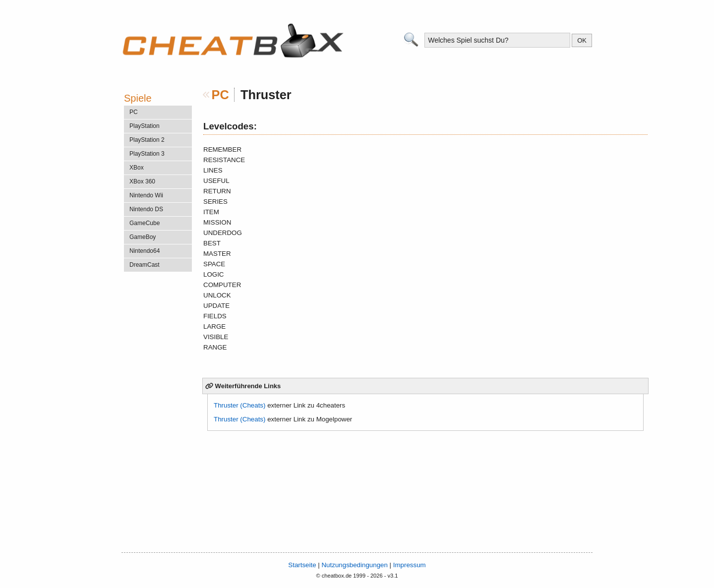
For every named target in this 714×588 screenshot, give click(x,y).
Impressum (410, 565)
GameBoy (143, 237)
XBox (137, 168)
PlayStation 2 (147, 140)
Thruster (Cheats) (239, 405)
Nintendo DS (146, 209)
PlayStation (145, 126)
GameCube (145, 223)
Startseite (302, 565)
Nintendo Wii (146, 195)
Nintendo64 (145, 251)
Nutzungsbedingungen (354, 565)
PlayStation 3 (147, 154)
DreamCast (145, 265)
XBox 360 (142, 181)
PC (220, 95)
